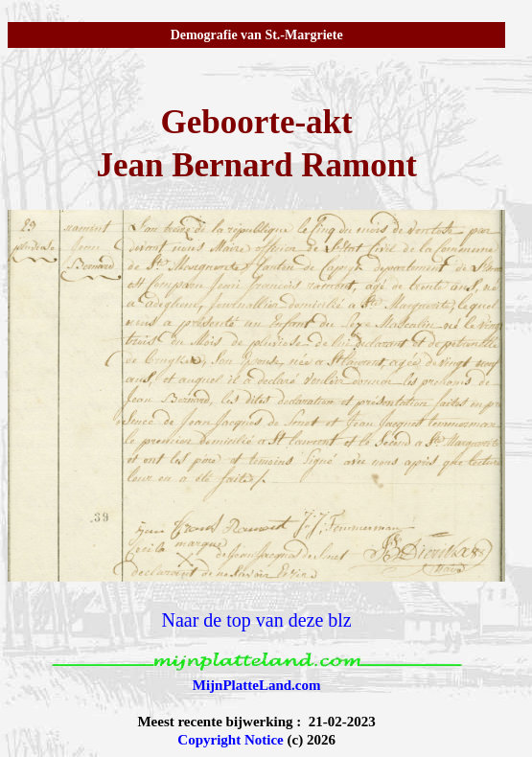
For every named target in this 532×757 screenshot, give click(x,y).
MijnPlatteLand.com (257, 685)
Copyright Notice (230, 740)
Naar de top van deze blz (257, 620)
